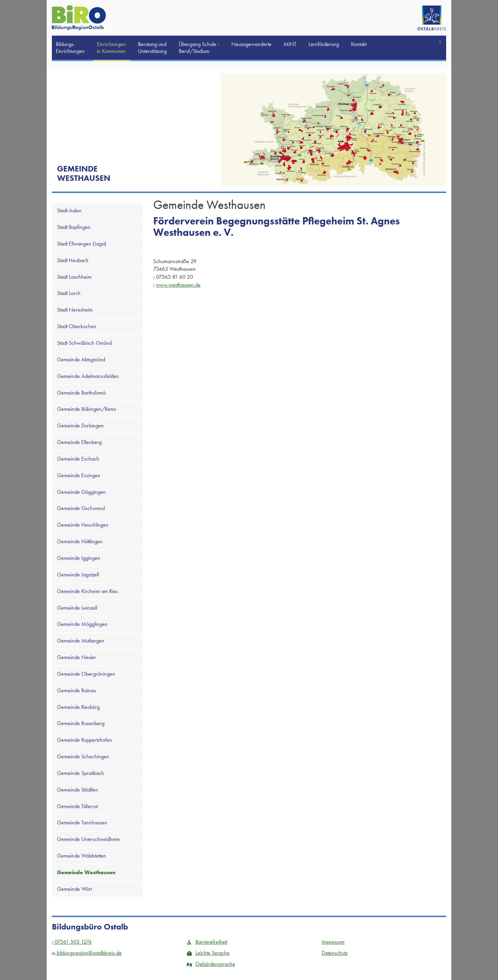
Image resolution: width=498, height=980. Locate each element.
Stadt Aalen (69, 210)
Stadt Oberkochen (77, 326)
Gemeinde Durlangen (80, 426)
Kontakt (359, 44)
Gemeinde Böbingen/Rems (87, 409)
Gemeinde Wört (74, 889)
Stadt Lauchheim (74, 277)
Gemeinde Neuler (77, 657)
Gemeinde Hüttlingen (80, 541)
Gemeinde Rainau (76, 690)
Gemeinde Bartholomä (81, 393)
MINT (290, 44)
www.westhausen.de (178, 285)
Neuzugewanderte (251, 44)
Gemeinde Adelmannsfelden (88, 376)
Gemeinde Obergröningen (86, 674)
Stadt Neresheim (75, 310)
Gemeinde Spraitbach (81, 773)
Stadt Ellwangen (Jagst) (82, 244)
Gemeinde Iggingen (79, 558)
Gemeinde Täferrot (77, 806)
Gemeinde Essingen (79, 475)
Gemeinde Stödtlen (78, 790)
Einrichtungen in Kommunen (111, 48)
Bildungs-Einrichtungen (70, 48)
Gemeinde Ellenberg (79, 442)
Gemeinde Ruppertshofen (85, 740)
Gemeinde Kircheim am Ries (87, 591)
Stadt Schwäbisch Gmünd (84, 343)
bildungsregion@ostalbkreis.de (87, 953)
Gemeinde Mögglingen (82, 624)
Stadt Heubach (73, 260)
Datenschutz (335, 953)
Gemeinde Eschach (78, 459)
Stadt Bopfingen (74, 227)
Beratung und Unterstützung (152, 48)
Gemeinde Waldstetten (82, 856)
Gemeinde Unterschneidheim (89, 839)
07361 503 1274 (72, 942)
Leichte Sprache (208, 953)
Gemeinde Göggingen (81, 492)
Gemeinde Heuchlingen (83, 525)
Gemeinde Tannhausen (82, 822)
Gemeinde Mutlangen (81, 641)
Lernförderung (324, 44)
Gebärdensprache (211, 964)
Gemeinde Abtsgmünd (81, 359)
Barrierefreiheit (207, 942)
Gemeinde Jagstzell (78, 575)
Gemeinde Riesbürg (78, 707)
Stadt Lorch (69, 293)
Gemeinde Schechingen (83, 756)
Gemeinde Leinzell (77, 608)
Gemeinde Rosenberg (81, 723)
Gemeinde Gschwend (81, 508)
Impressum (333, 942)
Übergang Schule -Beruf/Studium (199, 48)
